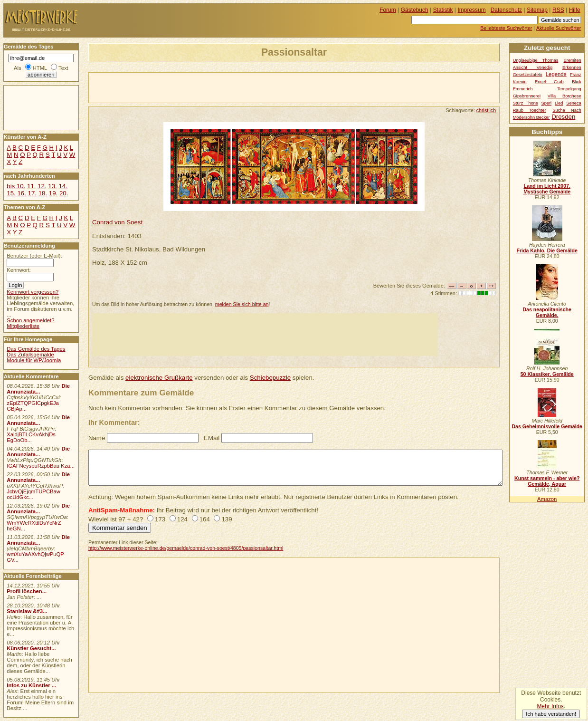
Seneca (574, 103)
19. (53, 193)
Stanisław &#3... (27, 611)
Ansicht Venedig (533, 67)
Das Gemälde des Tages (36, 349)
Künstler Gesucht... (31, 648)
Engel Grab (549, 82)
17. (32, 193)
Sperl (546, 103)
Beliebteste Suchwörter (506, 28)
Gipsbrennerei (527, 96)
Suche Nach (567, 110)
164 (205, 519)
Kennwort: (19, 270)
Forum (388, 10)
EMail (212, 438)
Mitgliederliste (23, 326)
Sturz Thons (526, 103)
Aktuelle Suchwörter (559, 28)
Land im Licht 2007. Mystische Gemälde (547, 189)
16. (21, 193)
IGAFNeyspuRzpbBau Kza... (41, 466)
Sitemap (537, 10)
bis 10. (16, 186)
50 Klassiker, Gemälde (547, 374)
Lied (559, 103)
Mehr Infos (550, 706)
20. (64, 193)
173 (160, 519)
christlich (486, 110)
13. (52, 186)
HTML (40, 68)
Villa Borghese (564, 96)
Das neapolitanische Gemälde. (547, 312)
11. (31, 186)
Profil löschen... (27, 591)
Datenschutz (506, 10)
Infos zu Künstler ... (31, 685)
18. (43, 193)
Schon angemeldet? (30, 320)
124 (182, 519)
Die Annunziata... (38, 389)
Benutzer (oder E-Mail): (34, 256)
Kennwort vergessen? (33, 292)
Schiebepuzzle (270, 378)
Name (97, 438)
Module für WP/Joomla (34, 360)
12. (42, 186)
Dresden (563, 117)
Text (63, 68)
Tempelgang (569, 89)
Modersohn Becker (531, 117)
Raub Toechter (530, 110)
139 (227, 519)
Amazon (547, 499)
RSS (558, 10)
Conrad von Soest (117, 222)
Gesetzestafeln (528, 75)
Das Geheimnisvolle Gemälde (547, 426)
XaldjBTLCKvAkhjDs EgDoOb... (31, 437)
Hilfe (575, 10)
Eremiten (573, 60)
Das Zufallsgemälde (30, 355)
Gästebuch (415, 10)
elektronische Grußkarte (159, 378)
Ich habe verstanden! (551, 714)
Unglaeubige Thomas (536, 60)
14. (63, 186)
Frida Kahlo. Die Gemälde (547, 250)
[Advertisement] (200, 87)
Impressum (472, 10)
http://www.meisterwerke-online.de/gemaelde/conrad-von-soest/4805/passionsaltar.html (186, 548)
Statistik (443, 10)
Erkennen (572, 67)
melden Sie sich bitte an (242, 304)
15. (11, 193)
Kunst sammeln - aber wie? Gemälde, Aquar (547, 481)
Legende (556, 74)
